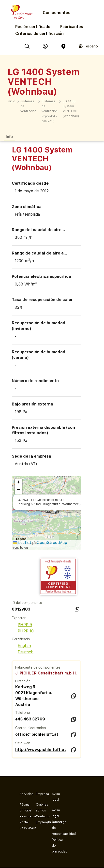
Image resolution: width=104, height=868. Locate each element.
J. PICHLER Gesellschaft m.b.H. (46, 673)
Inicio (11, 101)
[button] (18, 483)
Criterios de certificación (39, 34)
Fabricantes (72, 27)
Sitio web (23, 743)
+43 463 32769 (30, 719)
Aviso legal (56, 813)
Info (9, 136)
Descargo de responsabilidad (56, 828)
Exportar (19, 618)
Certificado (21, 639)
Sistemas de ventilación (28, 106)
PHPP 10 (23, 631)
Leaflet (22, 543)
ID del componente (27, 603)
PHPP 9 (22, 625)
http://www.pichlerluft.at (41, 750)
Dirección (23, 681)
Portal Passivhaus (24, 825)
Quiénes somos (40, 807)
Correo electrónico (31, 728)
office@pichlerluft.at (37, 734)
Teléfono (23, 713)
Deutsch (23, 652)
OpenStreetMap (52, 543)
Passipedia (24, 816)
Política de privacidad (56, 846)
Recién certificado (33, 27)
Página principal (24, 807)
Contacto (40, 816)
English (21, 646)
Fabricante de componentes (38, 667)
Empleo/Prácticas (40, 822)
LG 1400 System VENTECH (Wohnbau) (71, 109)
